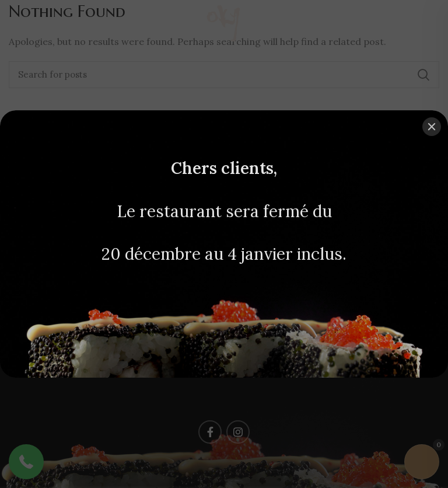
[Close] (432, 127)
